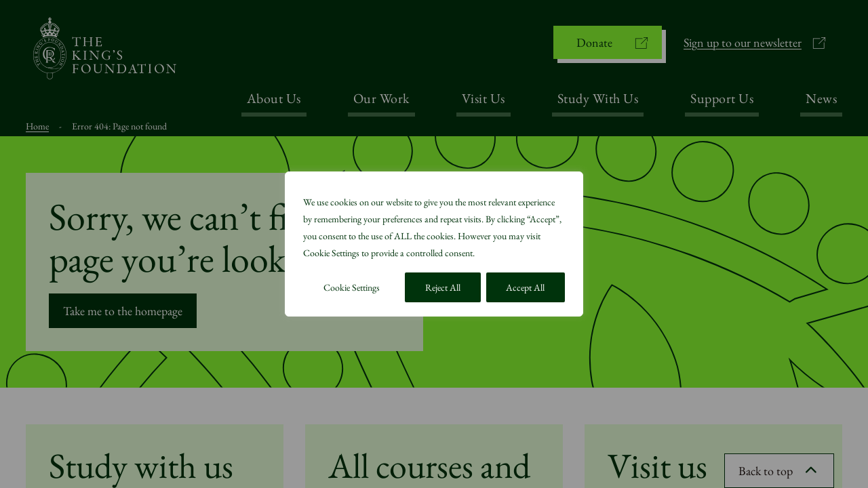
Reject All (443, 287)
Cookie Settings (352, 287)
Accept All (525, 287)
